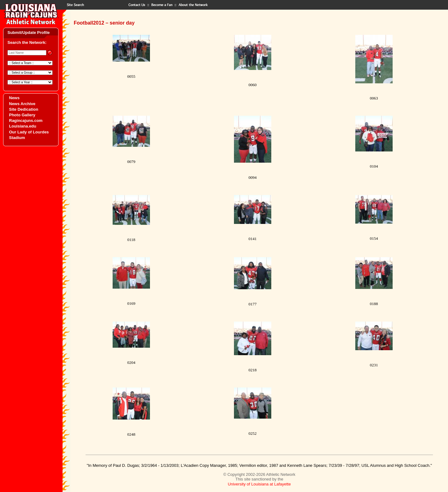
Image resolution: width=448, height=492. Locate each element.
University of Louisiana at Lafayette (259, 484)
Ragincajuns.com (26, 121)
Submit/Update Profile (29, 32)
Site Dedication (24, 109)
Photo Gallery (22, 115)
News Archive (22, 104)
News (14, 98)
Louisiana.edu (23, 126)
